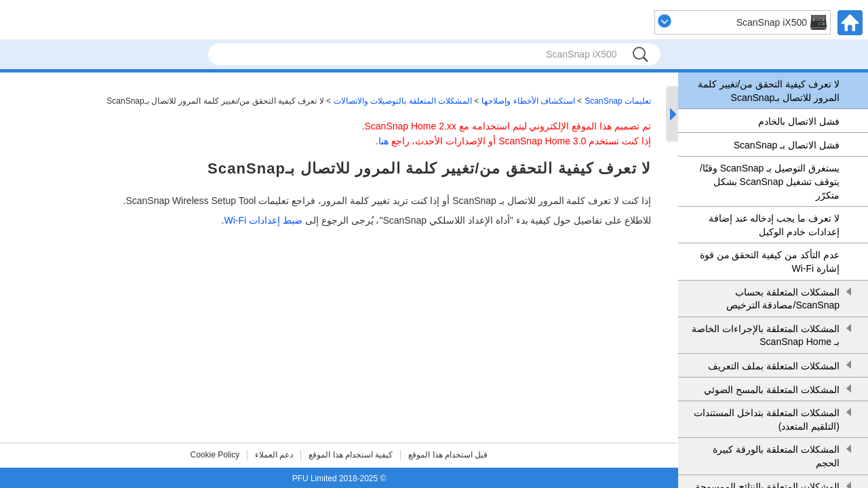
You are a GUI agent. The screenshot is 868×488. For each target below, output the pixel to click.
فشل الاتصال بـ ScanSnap (787, 145)
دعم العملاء (274, 455)
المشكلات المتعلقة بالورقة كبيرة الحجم (776, 456)
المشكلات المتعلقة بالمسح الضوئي (772, 390)
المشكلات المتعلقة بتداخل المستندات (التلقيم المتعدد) (767, 420)
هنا (383, 141)
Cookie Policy (215, 455)
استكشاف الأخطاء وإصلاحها (528, 101)
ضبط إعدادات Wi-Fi (263, 220)
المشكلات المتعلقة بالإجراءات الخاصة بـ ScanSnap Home (766, 335)
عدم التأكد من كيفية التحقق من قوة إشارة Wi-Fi (770, 262)
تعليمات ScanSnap (618, 101)
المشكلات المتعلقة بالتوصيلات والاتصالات (403, 101)
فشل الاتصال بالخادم (799, 121)
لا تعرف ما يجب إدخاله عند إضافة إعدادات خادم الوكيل (774, 225)
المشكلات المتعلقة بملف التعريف (774, 366)
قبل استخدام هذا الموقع (448, 455)
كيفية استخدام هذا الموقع (351, 455)
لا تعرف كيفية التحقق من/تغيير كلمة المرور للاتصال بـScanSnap (769, 91)
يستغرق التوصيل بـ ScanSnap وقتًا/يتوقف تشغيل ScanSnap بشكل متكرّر (770, 181)
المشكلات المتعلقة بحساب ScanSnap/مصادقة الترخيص (783, 299)
